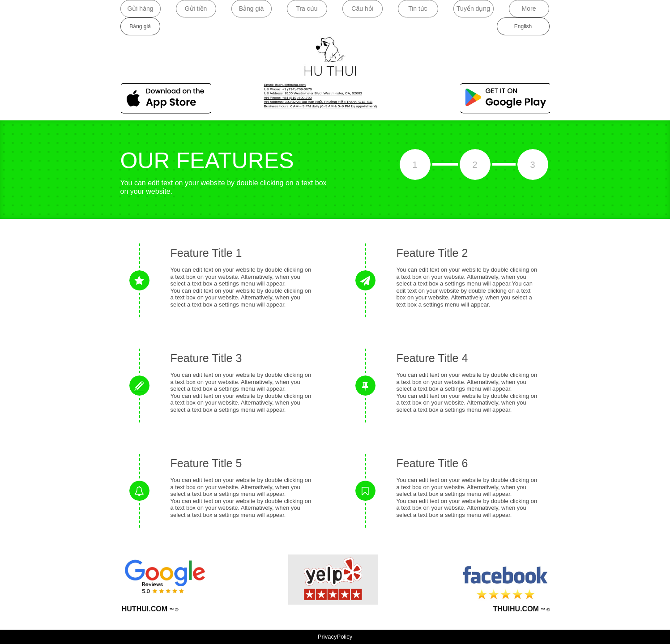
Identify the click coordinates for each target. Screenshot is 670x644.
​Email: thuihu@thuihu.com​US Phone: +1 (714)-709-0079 (288, 87)
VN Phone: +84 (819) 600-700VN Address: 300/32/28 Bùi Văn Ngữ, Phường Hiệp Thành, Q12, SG (318, 100)
